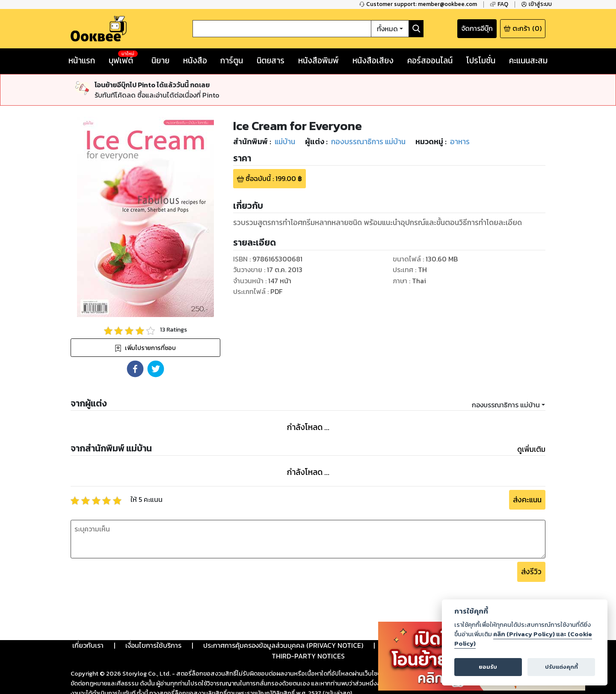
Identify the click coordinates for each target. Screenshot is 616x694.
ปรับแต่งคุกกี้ (561, 667)
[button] (135, 369)
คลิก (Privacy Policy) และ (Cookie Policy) (523, 639)
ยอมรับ (488, 667)
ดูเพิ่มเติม (531, 449)
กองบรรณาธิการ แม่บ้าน (506, 405)
